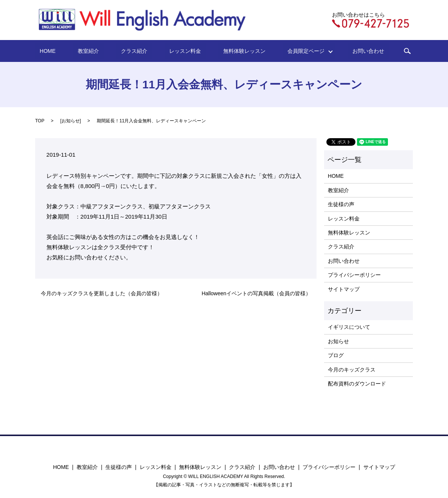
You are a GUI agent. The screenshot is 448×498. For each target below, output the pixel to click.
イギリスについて (349, 327)
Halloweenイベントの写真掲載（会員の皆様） (256, 293)
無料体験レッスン (233, 51)
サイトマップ (344, 289)
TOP (40, 121)
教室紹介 (105, 51)
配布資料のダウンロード (357, 384)
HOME (73, 51)
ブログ (336, 355)
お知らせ (71, 121)
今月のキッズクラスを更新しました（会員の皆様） (102, 293)
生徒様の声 (341, 204)
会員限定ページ (287, 51)
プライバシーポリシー (354, 275)
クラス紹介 (141, 51)
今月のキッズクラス (352, 370)
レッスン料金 (183, 51)
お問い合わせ (343, 51)
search (377, 51)
